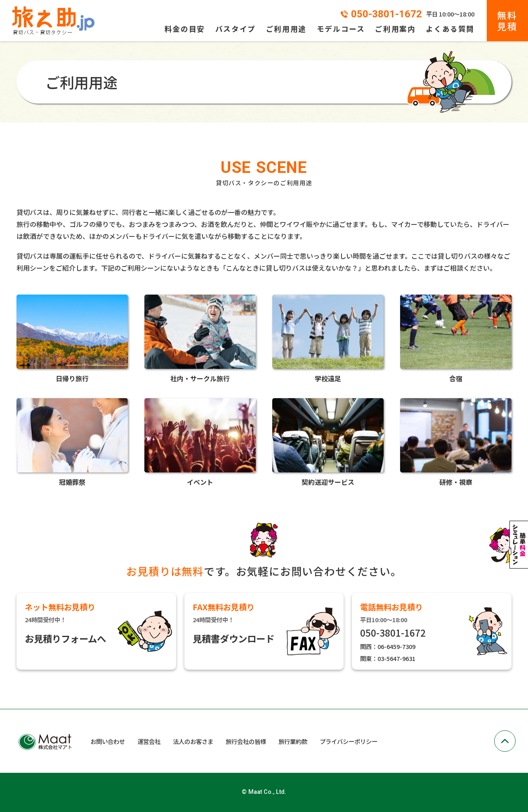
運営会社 (149, 741)
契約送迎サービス (328, 442)
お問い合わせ (108, 741)
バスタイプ (236, 29)
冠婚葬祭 (72, 442)
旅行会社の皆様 (246, 741)
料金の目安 (185, 29)
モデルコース (341, 29)
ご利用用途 (286, 29)
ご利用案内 (395, 29)
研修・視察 (456, 442)
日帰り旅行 (72, 338)
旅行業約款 (293, 741)
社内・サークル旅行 (200, 338)
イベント (200, 442)
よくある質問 (450, 29)
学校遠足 (328, 338)
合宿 (456, 338)
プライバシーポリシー (349, 741)
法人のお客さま (193, 741)
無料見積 (507, 20)
